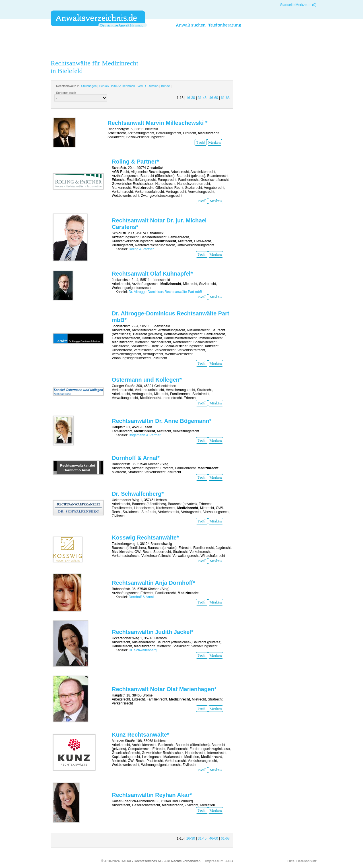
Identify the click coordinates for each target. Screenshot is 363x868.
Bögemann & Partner (145, 435)
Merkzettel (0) (306, 5)
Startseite (287, 5)
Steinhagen (89, 86)
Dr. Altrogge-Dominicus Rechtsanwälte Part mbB (165, 292)
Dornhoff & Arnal (141, 597)
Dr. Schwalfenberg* (138, 494)
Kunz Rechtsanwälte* (141, 735)
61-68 (225, 98)
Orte (291, 861)
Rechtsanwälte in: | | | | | (114, 86)
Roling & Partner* (135, 162)
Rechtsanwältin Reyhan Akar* (152, 795)
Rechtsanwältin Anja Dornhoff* (153, 583)
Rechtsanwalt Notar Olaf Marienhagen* (164, 689)
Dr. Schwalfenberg (143, 650)
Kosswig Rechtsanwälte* (145, 538)
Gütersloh (152, 86)
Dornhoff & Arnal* (136, 458)
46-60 (214, 98)
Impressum (214, 861)
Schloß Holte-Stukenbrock (117, 86)
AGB (229, 861)
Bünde (165, 86)
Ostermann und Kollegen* (147, 380)
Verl (140, 86)
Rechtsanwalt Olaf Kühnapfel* (152, 274)
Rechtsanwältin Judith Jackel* (153, 632)
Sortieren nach (66, 93)
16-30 (191, 98)
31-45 (202, 98)
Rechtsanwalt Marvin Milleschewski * (157, 123)
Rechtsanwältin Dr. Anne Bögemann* (162, 421)
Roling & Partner (141, 249)
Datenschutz (307, 861)
